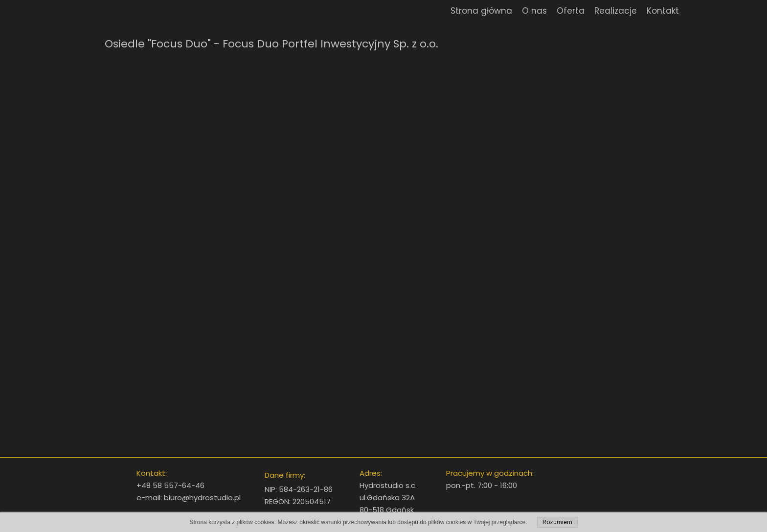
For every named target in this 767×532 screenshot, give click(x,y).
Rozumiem (557, 522)
